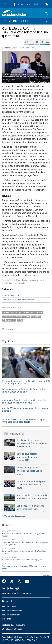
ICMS (20, 320)
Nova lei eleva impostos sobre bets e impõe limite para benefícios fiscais (24, 421)
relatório (16, 117)
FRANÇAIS (28, 594)
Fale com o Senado (12, 629)
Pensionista (7, 619)
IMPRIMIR (7, 329)
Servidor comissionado (12, 611)
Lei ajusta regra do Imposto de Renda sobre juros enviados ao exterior (24, 391)
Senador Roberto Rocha (12, 313)
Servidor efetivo (9, 607)
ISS (4, 317)
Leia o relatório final (11, 295)
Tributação (36, 317)
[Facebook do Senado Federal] (5, 581)
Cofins (27, 317)
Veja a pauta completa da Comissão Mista (20, 299)
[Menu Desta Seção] (26, 21)
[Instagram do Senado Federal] (19, 581)
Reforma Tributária (15, 317)
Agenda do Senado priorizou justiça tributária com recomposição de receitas (24, 402)
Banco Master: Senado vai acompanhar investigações (22, 560)
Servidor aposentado (11, 615)
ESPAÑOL (17, 594)
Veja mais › (46, 575)
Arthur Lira (7, 320)
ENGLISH (6, 594)
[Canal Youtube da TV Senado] (26, 581)
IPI (14, 320)
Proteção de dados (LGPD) (14, 625)
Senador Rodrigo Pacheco (33, 313)
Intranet (7, 601)
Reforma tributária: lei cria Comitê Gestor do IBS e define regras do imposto (26, 382)
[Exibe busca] (46, 14)
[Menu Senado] (5, 4)
